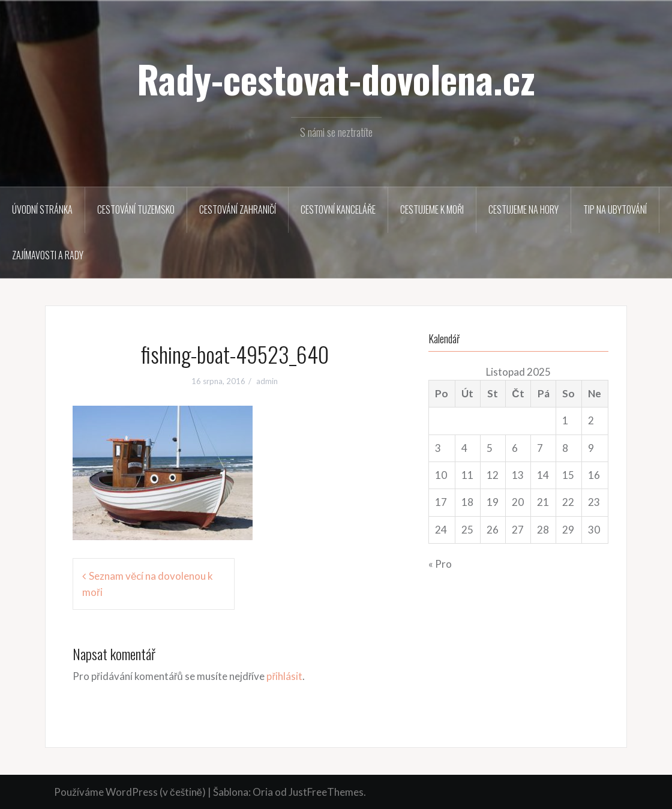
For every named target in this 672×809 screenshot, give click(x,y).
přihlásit (284, 676)
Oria (263, 792)
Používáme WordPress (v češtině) (130, 792)
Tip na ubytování (615, 209)
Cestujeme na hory (523, 209)
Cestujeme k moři (432, 209)
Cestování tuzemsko (136, 209)
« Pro (440, 564)
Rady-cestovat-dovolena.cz (336, 79)
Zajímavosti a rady (48, 255)
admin (267, 381)
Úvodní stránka (42, 209)
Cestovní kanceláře (338, 209)
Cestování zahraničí (238, 209)
